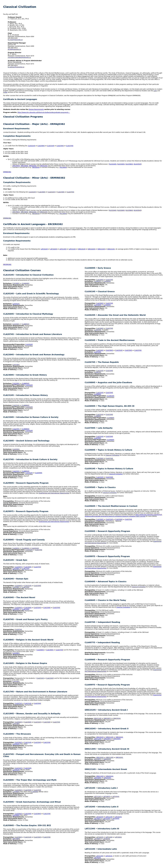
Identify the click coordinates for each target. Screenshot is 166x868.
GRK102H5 (91, 249)
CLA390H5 (16, 792)
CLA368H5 (110, 418)
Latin (155, 91)
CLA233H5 (60, 146)
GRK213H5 (101, 249)
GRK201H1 (107, 759)
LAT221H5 (72, 249)
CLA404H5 (34, 792)
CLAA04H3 (26, 283)
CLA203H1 (16, 449)
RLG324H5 (113, 164)
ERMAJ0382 (7, 172)
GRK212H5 (98, 739)
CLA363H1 (107, 281)
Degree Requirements (36, 109)
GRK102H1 (117, 739)
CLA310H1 (16, 681)
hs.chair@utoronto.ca (15, 40)
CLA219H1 (16, 724)
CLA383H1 (26, 548)
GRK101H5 (82, 249)
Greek (5, 92)
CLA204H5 (39, 473)
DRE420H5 (33, 166)
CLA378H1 (98, 438)
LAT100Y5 (107, 797)
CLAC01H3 (35, 548)
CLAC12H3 (26, 609)
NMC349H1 (16, 839)
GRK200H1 (98, 778)
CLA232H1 (16, 471)
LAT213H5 (63, 249)
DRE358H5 (24, 166)
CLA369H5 (110, 440)
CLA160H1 (16, 283)
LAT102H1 (116, 819)
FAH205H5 (36, 167)
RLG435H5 (137, 164)
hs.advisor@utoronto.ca (16, 67)
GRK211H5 (98, 718)
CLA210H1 (16, 365)
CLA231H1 (16, 405)
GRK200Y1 (98, 759)
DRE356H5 (16, 166)
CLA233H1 (16, 429)
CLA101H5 (32, 146)
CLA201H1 (16, 304)
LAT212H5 (106, 819)
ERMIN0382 (7, 218)
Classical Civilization (112, 455)
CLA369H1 (98, 416)
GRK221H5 (111, 249)
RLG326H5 (121, 164)
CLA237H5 (70, 146)
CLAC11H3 (26, 569)
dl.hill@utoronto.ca (14, 49)
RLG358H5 (129, 164)
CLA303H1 (16, 609)
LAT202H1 (97, 858)
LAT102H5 (54, 249)
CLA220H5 (18, 790)
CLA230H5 (41, 146)
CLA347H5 (98, 330)
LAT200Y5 (97, 839)
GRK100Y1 (107, 718)
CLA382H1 (16, 548)
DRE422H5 (44, 166)
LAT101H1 (116, 797)
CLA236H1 (16, 569)
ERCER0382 (7, 264)
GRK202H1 (107, 778)
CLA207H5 (18, 630)
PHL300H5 (63, 167)
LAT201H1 (106, 839)
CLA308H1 (16, 653)
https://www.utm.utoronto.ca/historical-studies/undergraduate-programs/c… (44, 112)
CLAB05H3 (26, 324)
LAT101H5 (44, 249)
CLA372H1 (98, 352)
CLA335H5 (98, 305)
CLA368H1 (98, 394)
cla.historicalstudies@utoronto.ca (19, 57)
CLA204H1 (16, 324)
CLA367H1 (98, 372)
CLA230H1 (16, 383)
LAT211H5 (97, 797)
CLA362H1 (98, 281)
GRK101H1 (117, 718)
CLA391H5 (16, 744)
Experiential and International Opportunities (54, 493)
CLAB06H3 (26, 405)
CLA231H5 (51, 146)
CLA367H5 (110, 396)
